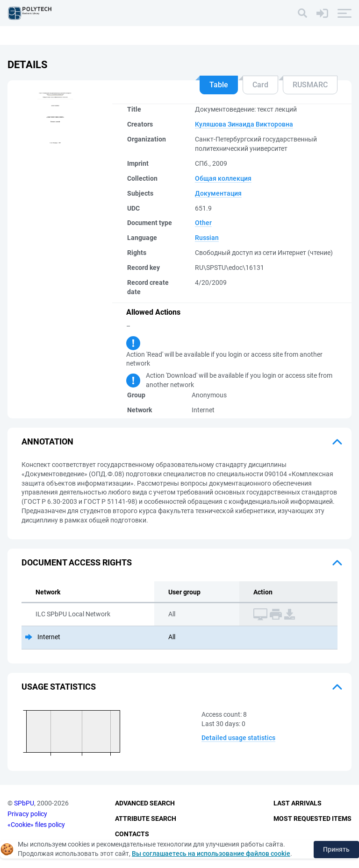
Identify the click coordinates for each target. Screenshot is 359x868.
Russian (207, 238)
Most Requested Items (312, 819)
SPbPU (24, 803)
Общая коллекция (223, 178)
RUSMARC (310, 85)
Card (260, 85)
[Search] (302, 13)
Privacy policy (27, 814)
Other (203, 223)
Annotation (47, 441)
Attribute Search (146, 819)
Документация (218, 193)
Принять (336, 849)
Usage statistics (59, 687)
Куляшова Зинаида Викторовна (244, 124)
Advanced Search (145, 803)
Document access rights (77, 562)
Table (219, 85)
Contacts (132, 834)
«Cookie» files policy (36, 825)
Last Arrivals (298, 803)
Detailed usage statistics (238, 738)
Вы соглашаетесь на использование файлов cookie (211, 854)
